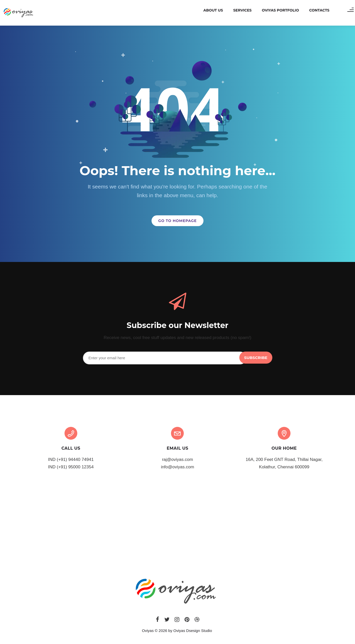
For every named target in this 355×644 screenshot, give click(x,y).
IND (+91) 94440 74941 (71, 460)
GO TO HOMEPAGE (177, 221)
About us (207, 10)
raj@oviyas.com (177, 460)
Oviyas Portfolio (274, 10)
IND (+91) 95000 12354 (71, 467)
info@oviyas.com (178, 467)
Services (236, 10)
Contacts (313, 10)
